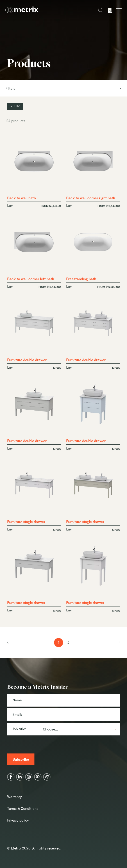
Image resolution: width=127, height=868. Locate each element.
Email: (17, 714)
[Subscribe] (21, 759)
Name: (17, 700)
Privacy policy (18, 820)
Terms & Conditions (23, 808)
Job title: (19, 729)
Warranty (15, 797)
